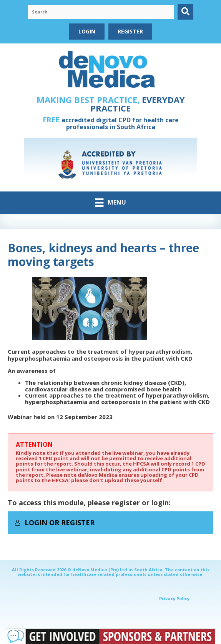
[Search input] (101, 12)
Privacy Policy (174, 598)
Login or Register (55, 523)
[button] (185, 12)
